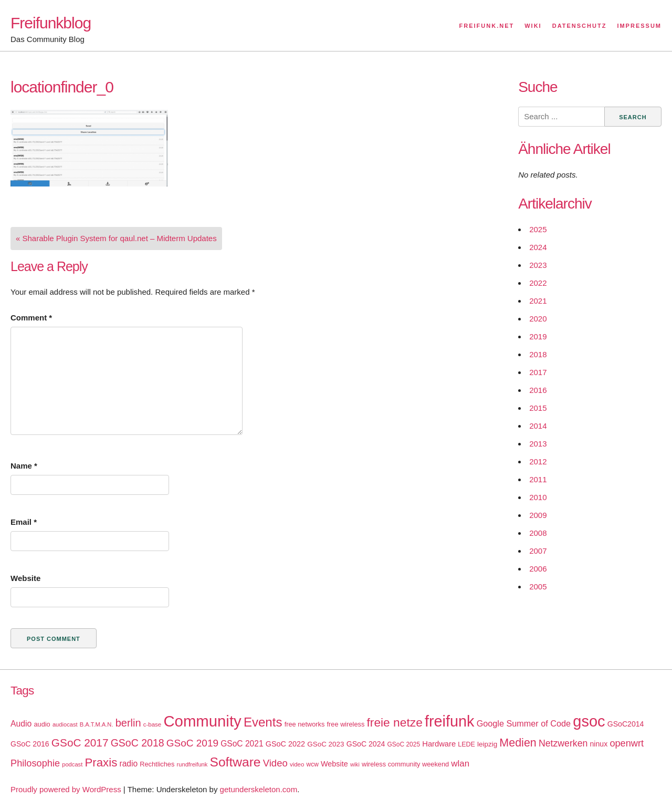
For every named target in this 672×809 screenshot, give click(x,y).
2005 (538, 587)
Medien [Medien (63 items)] (518, 743)
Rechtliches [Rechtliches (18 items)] (157, 764)
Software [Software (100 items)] (235, 762)
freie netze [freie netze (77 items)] (394, 722)
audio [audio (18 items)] (42, 724)
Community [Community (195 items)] (202, 721)
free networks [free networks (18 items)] (305, 724)
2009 (538, 515)
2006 (538, 569)
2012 (538, 461)
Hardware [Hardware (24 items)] (439, 744)
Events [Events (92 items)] (263, 722)
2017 (538, 372)
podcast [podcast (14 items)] (72, 764)
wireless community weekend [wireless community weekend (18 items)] (405, 764)
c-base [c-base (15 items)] (152, 724)
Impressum (639, 26)
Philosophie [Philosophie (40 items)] (35, 763)
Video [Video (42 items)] (275, 763)
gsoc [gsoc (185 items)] (589, 721)
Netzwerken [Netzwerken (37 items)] (563, 743)
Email (24, 522)
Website (25, 578)
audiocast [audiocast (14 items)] (65, 724)
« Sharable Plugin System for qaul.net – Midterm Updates (116, 238)
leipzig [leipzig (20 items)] (487, 744)
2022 (538, 283)
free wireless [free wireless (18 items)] (346, 724)
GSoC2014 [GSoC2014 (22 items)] (626, 724)
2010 (538, 497)
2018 (538, 354)
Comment (31, 318)
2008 (538, 533)
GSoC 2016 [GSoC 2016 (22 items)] (30, 744)
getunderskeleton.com (259, 789)
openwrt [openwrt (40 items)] (627, 743)
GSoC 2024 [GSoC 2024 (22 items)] (366, 744)
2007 (538, 551)
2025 (538, 229)
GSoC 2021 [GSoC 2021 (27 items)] (242, 744)
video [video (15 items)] (297, 764)
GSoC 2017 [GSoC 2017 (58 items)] (80, 743)
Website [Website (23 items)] (334, 764)
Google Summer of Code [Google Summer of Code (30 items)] (524, 723)
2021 (538, 301)
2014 (538, 426)
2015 (538, 408)
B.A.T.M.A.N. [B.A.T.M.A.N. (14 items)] (97, 724)
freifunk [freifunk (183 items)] (450, 721)
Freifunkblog (51, 23)
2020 (538, 319)
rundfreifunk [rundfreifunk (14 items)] (192, 764)
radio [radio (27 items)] (129, 764)
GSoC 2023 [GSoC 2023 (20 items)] (325, 744)
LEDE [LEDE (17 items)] (466, 744)
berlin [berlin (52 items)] (128, 723)
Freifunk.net (487, 26)
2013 (538, 444)
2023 (538, 265)
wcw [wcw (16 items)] (313, 764)
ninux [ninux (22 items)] (599, 744)
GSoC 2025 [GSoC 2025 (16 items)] (404, 744)
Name (24, 466)
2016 (538, 390)
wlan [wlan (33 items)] (460, 764)
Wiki (533, 26)
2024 (538, 247)
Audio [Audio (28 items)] (21, 724)
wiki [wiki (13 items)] (355, 764)
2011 (538, 479)
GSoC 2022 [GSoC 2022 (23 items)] (285, 744)
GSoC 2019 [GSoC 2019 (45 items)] (192, 743)
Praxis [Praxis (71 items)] (101, 763)
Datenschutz (580, 26)
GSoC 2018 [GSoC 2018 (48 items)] (138, 743)
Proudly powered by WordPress (66, 789)
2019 (538, 336)
